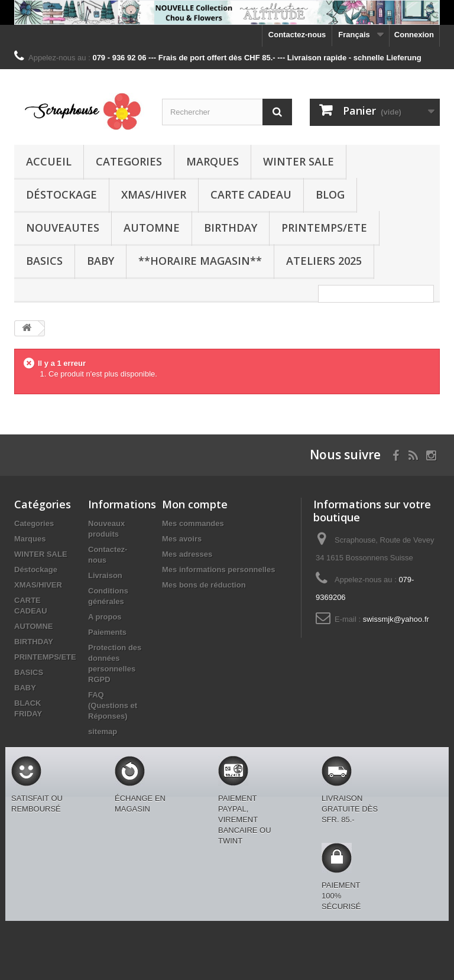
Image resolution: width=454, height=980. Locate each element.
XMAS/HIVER (154, 194)
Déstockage (61, 194)
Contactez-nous (297, 35)
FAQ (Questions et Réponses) (113, 705)
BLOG (330, 194)
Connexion (414, 35)
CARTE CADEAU (251, 194)
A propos (105, 617)
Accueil (49, 161)
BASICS (44, 261)
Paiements (107, 632)
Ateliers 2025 (324, 261)
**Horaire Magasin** (200, 261)
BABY (100, 261)
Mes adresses (187, 554)
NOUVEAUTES (63, 228)
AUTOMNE (152, 228)
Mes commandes (193, 523)
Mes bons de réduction (204, 585)
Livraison (105, 575)
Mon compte (195, 504)
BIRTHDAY (231, 228)
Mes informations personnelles (218, 569)
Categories (129, 161)
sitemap (103, 731)
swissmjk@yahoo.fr (396, 619)
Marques (213, 161)
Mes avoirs (182, 539)
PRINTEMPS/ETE (324, 228)
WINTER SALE (299, 161)
